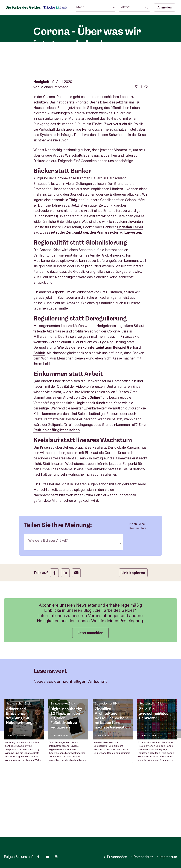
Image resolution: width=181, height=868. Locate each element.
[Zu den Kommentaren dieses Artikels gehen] (146, 144)
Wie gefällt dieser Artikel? (48, 598)
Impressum (167, 857)
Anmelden (165, 7)
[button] (177, 791)
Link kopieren (133, 630)
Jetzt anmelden (90, 690)
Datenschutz (142, 857)
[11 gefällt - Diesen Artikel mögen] (138, 144)
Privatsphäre (115, 857)
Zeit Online (91, 455)
